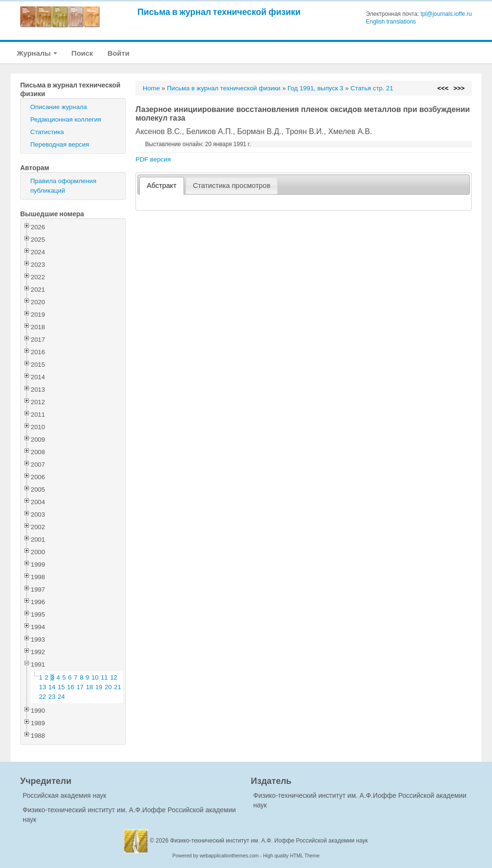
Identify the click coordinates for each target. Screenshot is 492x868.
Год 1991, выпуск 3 (316, 88)
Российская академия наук (64, 795)
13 (43, 687)
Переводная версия (60, 144)
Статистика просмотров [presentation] (231, 186)
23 (52, 697)
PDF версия (153, 159)
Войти (119, 53)
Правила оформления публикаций (63, 186)
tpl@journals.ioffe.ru (446, 14)
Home (151, 88)
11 (105, 677)
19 (99, 687)
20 (108, 687)
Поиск (82, 53)
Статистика (47, 132)
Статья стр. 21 (372, 88)
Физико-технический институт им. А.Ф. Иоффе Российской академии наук (269, 841)
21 (117, 687)
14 (52, 687)
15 (61, 687)
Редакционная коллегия (66, 119)
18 (90, 687)
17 (80, 687)
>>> (459, 88)
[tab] (162, 186)
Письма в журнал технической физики (219, 12)
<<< (443, 88)
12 (114, 677)
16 (71, 687)
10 (95, 677)
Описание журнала (59, 107)
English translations (391, 22)
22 (43, 697)
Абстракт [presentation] (162, 186)
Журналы (37, 53)
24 (61, 697)
